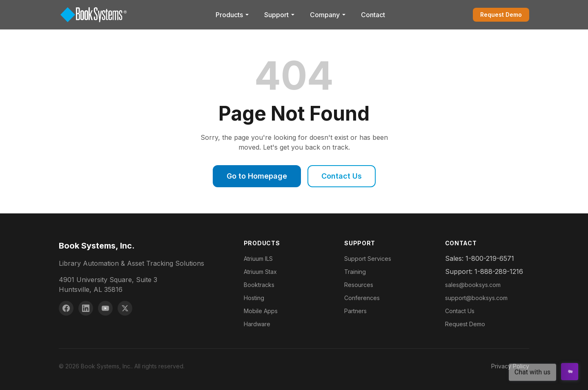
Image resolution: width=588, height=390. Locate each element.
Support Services (368, 259)
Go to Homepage (257, 176)
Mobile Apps (261, 311)
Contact (373, 15)
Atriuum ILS (258, 259)
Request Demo (501, 15)
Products (233, 15)
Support (280, 15)
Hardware (257, 324)
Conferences (362, 298)
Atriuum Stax (260, 272)
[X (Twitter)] (125, 308)
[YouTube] (105, 308)
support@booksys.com (476, 298)
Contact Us (342, 176)
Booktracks (259, 285)
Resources (359, 285)
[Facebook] (66, 308)
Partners (355, 311)
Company (328, 15)
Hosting (254, 298)
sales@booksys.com (473, 285)
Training (355, 272)
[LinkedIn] (86, 308)
